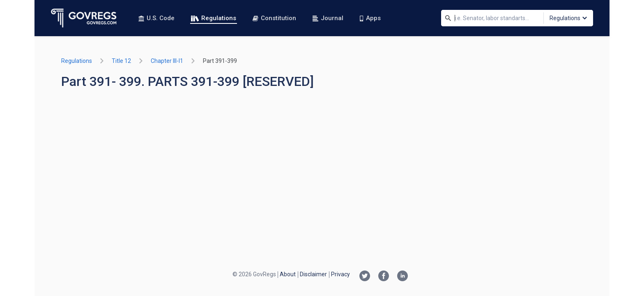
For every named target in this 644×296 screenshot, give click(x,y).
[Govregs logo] (84, 18)
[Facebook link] (384, 277)
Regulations (214, 18)
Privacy (340, 274)
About (288, 274)
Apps (370, 18)
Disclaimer (313, 274)
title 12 (121, 61)
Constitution (274, 18)
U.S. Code (156, 18)
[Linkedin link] (402, 277)
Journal (328, 18)
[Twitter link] (365, 277)
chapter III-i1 (167, 61)
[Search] (448, 18)
